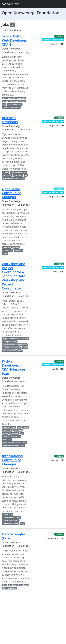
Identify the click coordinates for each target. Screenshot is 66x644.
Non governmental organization (15, 345)
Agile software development (13, 178)
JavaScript (14, 101)
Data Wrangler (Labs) (14, 536)
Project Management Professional (16, 339)
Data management (14, 104)
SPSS (5, 585)
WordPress (7, 247)
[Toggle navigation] (60, 4)
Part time (59, 189)
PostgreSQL (20, 98)
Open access (8, 250)
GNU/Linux (18, 175)
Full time (59, 36)
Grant (25, 348)
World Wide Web (9, 427)
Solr (4, 98)
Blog (22, 523)
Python (11, 98)
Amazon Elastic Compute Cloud (14, 442)
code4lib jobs (11, 4)
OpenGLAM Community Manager (11, 193)
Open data (18, 430)
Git (4, 104)
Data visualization (10, 588)
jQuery (5, 101)
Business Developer (10, 120)
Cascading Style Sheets (11, 107)
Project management (19, 172)
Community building (11, 523)
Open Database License (12, 517)
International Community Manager (12, 460)
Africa (20, 351)
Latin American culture (11, 348)
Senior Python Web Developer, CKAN (14, 40)
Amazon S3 (7, 439)
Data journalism (9, 351)
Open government (10, 342)
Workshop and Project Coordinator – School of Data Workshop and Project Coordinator (14, 276)
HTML (23, 101)
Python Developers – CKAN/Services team (14, 367)
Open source (8, 514)
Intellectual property (11, 520)
